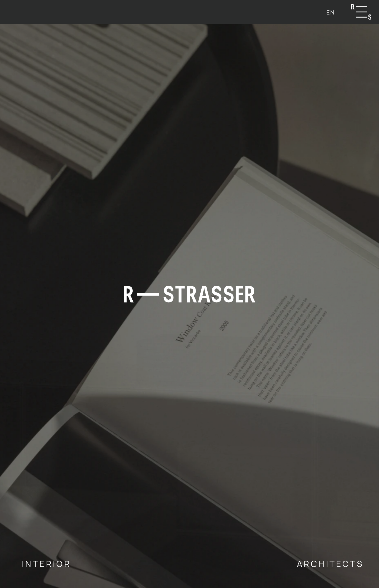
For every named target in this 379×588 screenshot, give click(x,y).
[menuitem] (331, 12)
